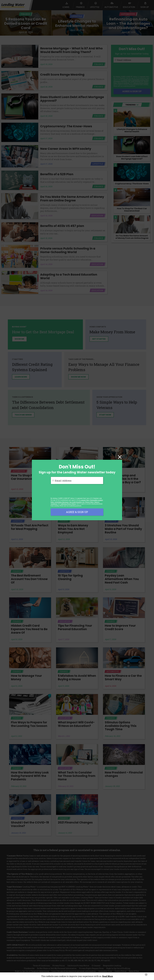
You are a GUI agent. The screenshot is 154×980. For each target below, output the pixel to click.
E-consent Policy (84, 500)
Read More (108, 976)
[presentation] (69, 491)
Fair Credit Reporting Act (77, 502)
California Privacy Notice (68, 504)
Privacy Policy (89, 502)
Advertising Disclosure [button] (62, 502)
